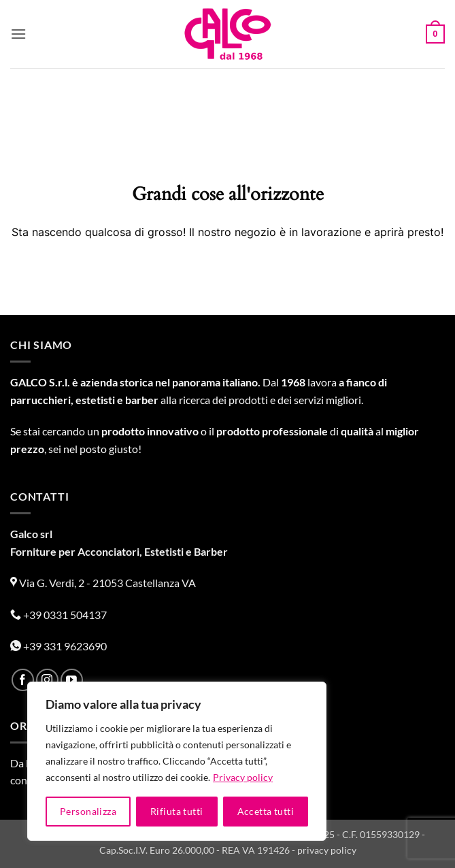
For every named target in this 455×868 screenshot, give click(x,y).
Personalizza (88, 811)
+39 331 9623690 (58, 646)
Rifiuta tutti (176, 811)
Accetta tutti (266, 811)
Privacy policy (243, 777)
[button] (18, 34)
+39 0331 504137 (58, 615)
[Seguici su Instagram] (47, 680)
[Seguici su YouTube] (72, 680)
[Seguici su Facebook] (23, 680)
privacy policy (327, 850)
